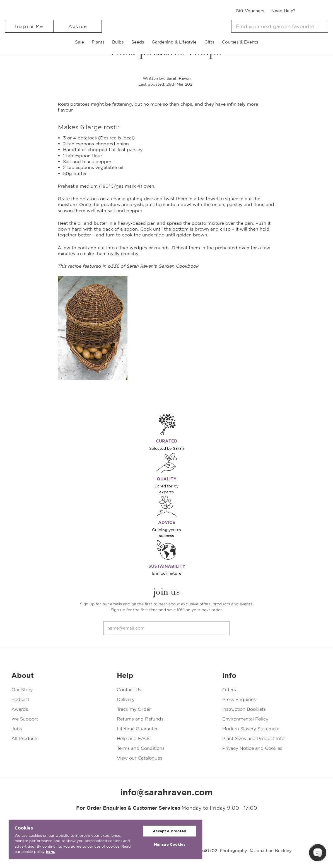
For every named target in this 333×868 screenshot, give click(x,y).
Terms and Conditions (141, 748)
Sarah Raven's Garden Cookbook (163, 266)
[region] (106, 839)
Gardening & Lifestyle (174, 42)
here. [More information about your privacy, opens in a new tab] (51, 852)
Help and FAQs (134, 738)
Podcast (20, 699)
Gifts (209, 42)
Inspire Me (29, 26)
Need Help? (283, 11)
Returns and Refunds (140, 719)
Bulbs (118, 42)
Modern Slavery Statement (251, 729)
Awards (20, 709)
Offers (229, 690)
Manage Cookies (170, 844)
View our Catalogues (140, 758)
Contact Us (129, 690)
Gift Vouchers (250, 11)
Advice (78, 26)
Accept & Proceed (170, 831)
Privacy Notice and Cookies (252, 748)
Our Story (22, 690)
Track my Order (134, 709)
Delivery (126, 699)
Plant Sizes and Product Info (253, 738)
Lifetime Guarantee (138, 729)
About (23, 675)
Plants (98, 42)
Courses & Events (240, 42)
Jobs (17, 729)
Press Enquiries (239, 699)
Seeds (138, 42)
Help (125, 675)
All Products (25, 738)
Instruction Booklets (244, 709)
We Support (25, 719)
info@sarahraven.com (166, 792)
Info (229, 675)
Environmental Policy (245, 719)
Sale (79, 42)
